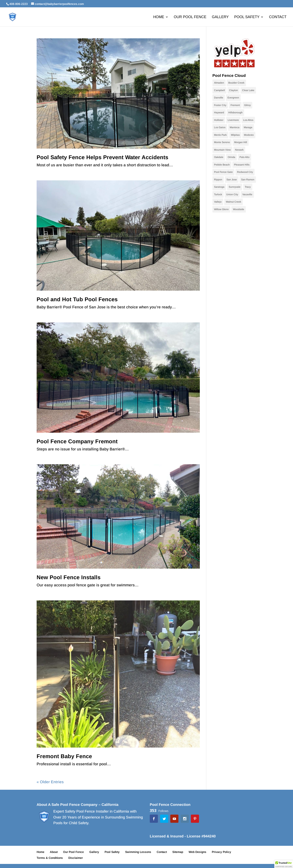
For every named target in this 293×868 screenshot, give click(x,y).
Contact (278, 17)
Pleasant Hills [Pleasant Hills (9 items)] (242, 165)
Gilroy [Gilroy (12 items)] (247, 105)
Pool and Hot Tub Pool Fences (77, 299)
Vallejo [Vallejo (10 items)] (218, 202)
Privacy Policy (221, 852)
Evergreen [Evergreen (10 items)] (233, 98)
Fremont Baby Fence (64, 756)
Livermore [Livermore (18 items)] (233, 120)
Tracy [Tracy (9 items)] (248, 187)
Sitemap (178, 852)
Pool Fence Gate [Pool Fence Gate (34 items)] (223, 172)
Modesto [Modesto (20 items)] (249, 135)
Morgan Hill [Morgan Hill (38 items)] (241, 142)
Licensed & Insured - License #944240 (183, 836)
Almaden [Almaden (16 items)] (219, 83)
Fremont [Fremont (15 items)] (235, 105)
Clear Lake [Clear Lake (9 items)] (248, 90)
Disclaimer (76, 858)
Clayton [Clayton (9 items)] (233, 90)
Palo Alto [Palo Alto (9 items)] (244, 157)
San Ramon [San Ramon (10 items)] (248, 180)
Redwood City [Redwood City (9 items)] (245, 172)
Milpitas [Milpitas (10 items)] (235, 135)
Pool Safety (247, 17)
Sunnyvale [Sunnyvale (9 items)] (235, 187)
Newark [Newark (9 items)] (239, 150)
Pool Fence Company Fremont (77, 441)
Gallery (220, 17)
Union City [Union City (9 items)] (232, 194)
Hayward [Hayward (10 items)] (219, 112)
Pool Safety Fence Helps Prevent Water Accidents (102, 157)
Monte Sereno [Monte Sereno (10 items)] (222, 142)
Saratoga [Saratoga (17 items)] (219, 187)
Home (159, 17)
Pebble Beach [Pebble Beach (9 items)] (222, 165)
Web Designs (197, 852)
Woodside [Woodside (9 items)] (239, 209)
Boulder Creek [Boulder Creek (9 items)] (236, 83)
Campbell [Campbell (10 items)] (219, 90)
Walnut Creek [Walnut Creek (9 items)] (233, 202)
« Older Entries (50, 782)
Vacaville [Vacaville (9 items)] (247, 194)
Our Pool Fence (190, 17)
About (54, 852)
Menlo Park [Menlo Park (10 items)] (220, 135)
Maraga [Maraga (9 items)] (248, 127)
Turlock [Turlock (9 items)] (218, 194)
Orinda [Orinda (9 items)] (231, 157)
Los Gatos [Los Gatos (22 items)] (220, 127)
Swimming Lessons (138, 852)
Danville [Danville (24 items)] (219, 98)
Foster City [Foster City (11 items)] (220, 105)
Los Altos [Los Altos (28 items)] (248, 120)
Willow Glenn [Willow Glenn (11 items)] (221, 209)
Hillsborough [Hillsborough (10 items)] (235, 112)
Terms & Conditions (50, 858)
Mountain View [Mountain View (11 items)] (222, 150)
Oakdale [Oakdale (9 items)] (219, 157)
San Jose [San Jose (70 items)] (232, 180)
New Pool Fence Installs (69, 577)
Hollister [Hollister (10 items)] (219, 120)
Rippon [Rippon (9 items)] (218, 180)
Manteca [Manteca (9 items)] (235, 127)
